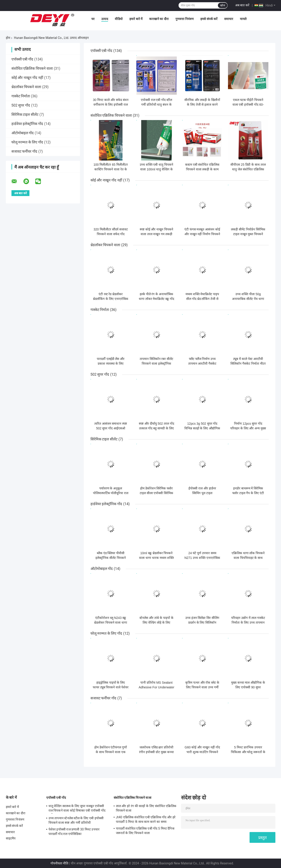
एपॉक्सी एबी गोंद (22, 59)
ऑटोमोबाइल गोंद (23, 133)
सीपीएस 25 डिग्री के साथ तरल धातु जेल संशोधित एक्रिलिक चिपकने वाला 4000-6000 (248, 169)
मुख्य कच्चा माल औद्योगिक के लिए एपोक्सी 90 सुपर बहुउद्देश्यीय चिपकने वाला (248, 687)
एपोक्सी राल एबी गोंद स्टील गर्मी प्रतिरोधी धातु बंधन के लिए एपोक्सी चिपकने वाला (157, 105)
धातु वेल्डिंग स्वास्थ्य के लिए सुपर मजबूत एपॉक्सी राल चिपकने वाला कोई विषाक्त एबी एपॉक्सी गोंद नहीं (77, 809)
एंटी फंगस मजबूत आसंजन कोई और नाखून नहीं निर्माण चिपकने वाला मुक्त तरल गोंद (202, 234)
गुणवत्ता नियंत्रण (185, 19)
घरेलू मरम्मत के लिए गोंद (27, 142)
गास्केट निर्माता (21, 96)
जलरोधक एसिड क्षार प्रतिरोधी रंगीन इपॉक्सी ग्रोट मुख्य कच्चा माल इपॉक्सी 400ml (156, 752)
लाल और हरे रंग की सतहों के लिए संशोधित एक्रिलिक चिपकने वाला (146, 808)
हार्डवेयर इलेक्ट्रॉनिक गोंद (27, 124)
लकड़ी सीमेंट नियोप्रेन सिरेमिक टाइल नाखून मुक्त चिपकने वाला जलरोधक (248, 234)
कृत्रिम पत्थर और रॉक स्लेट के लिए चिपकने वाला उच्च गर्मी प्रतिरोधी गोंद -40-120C (202, 687)
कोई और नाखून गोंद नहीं (27, 78)
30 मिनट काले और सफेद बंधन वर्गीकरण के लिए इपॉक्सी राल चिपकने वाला (111, 105)
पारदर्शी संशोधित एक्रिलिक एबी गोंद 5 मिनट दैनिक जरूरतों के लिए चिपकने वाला (145, 831)
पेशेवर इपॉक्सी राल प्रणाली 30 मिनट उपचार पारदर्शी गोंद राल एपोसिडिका (74, 832)
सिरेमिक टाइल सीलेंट (25, 115)
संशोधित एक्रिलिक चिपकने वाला (32, 68)
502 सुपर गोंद (21, 105)
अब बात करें (242, 5)
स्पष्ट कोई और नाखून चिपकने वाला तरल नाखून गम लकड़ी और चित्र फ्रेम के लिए (157, 234)
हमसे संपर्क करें (209, 19)
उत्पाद (105, 19)
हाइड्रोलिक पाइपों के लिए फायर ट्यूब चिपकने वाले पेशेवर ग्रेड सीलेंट (111, 687)
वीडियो (119, 19)
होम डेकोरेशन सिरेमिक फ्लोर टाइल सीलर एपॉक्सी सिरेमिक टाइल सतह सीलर (157, 493)
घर (93, 19)
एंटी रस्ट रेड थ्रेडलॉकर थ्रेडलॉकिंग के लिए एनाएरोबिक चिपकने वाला (111, 299)
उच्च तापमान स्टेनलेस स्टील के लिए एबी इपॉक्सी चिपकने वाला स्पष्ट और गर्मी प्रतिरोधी (76, 820)
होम (8, 38)
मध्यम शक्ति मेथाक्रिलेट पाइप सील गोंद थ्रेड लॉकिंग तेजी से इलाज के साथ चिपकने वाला (202, 299)
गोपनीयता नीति (59, 863)
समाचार (229, 19)
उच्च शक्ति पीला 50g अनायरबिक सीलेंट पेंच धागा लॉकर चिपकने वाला (248, 299)
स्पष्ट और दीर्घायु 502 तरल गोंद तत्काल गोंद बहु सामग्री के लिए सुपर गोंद (156, 428)
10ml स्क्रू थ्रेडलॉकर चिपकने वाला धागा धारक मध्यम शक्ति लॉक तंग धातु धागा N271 (156, 558)
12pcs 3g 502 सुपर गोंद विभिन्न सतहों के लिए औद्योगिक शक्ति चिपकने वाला (202, 428)
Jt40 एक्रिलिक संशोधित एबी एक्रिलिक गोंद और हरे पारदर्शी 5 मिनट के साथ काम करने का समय (146, 819)
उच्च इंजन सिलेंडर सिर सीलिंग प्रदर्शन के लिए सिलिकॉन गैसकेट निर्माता (202, 623)
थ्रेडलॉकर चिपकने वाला (26, 87)
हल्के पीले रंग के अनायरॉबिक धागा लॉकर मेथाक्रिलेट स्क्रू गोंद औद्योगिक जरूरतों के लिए (157, 299)
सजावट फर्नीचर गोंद (24, 151)
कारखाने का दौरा (159, 19)
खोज (223, 5)
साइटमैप (11, 838)
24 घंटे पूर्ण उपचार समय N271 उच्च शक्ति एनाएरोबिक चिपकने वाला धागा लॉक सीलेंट (202, 558)
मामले (243, 19)
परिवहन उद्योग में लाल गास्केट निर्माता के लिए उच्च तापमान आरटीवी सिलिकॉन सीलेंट (248, 623)
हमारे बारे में (136, 19)
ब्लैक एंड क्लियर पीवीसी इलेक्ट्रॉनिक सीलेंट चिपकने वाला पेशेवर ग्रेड (111, 558)
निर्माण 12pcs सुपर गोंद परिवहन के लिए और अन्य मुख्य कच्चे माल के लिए (248, 428)
